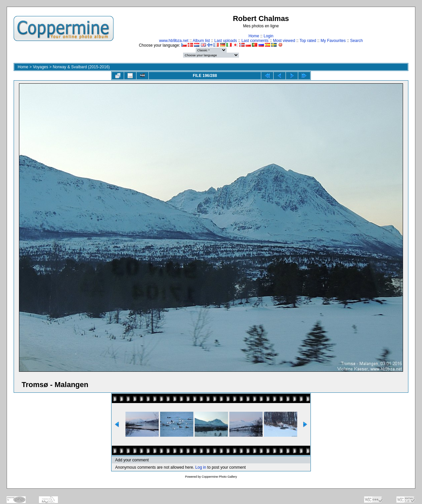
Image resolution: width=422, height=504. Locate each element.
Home (254, 36)
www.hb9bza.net (174, 41)
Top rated (308, 41)
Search (356, 41)
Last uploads (226, 41)
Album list (201, 41)
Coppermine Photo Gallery (219, 477)
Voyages (41, 67)
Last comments (255, 41)
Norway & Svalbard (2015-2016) (81, 67)
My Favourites (333, 41)
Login (268, 36)
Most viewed (284, 41)
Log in (201, 467)
